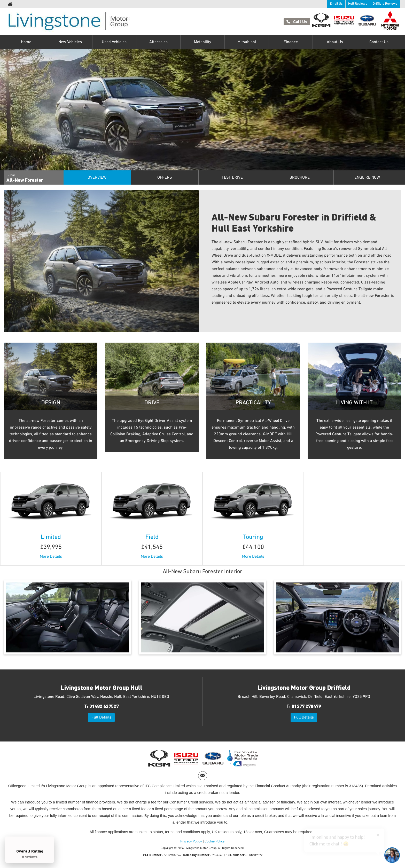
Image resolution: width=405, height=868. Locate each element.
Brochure (300, 178)
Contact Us (379, 42)
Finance (291, 42)
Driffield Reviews (385, 4)
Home (26, 42)
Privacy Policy (191, 841)
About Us (335, 42)
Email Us (336, 4)
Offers (165, 178)
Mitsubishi (247, 42)
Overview (97, 178)
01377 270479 (306, 706)
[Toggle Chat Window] (392, 855)
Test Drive (232, 178)
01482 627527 (104, 706)
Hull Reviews (358, 4)
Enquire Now (367, 178)
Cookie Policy (215, 841)
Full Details (101, 717)
